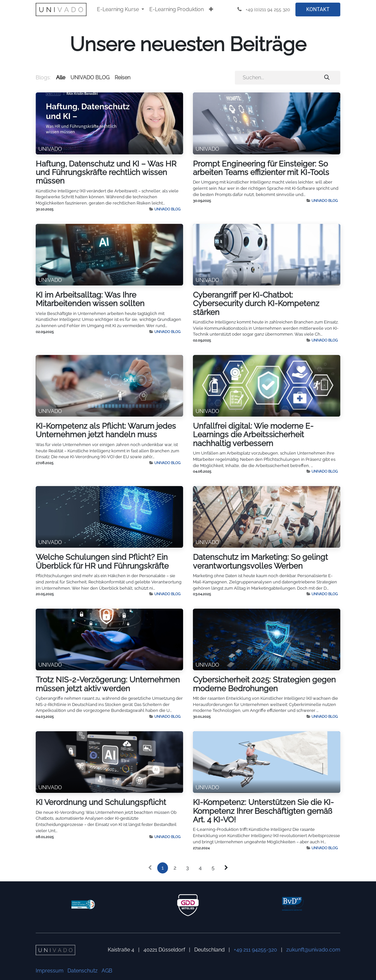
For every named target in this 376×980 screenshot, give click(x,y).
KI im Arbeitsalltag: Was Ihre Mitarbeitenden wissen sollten (90, 299)
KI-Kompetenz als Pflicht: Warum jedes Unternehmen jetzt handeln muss (106, 430)
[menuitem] (121, 10)
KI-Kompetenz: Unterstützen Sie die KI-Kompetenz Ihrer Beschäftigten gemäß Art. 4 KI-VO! (263, 811)
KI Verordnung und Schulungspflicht (101, 802)
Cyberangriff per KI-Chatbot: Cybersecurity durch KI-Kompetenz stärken (256, 304)
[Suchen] (327, 78)
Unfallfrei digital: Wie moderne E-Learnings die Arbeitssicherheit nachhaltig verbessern (253, 435)
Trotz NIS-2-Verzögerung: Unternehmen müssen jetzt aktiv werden (108, 684)
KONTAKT (318, 9)
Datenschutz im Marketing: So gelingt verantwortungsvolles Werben (260, 561)
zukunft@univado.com (313, 950)
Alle (61, 78)
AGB (107, 971)
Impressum (50, 971)
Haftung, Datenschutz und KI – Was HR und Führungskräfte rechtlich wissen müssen (106, 173)
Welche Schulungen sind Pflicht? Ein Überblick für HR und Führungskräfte (102, 561)
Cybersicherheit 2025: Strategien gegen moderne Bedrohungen (264, 684)
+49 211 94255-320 (255, 950)
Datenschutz (83, 971)
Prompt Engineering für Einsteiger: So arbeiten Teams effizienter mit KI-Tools (261, 168)
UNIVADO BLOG (167, 209)
